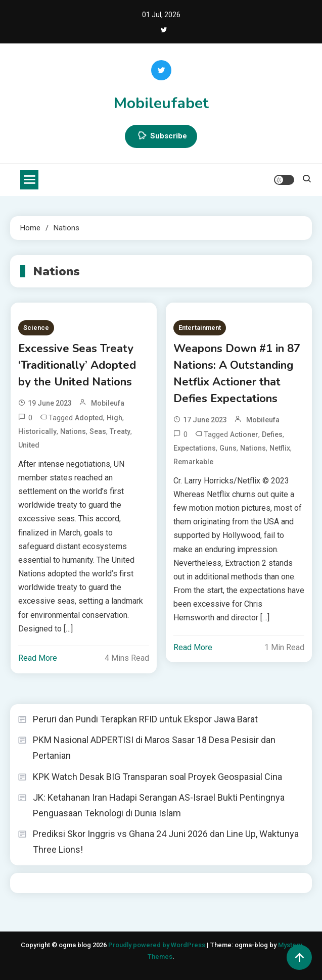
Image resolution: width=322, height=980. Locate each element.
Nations (73, 431)
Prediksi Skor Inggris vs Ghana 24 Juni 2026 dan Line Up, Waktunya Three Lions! (166, 842)
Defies (272, 434)
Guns (228, 448)
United (29, 445)
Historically (37, 431)
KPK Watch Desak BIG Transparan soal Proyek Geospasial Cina (157, 777)
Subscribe (161, 136)
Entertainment (200, 328)
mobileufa (108, 403)
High (114, 418)
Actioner (244, 434)
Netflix (280, 448)
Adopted (89, 418)
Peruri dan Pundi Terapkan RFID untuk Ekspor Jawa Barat (145, 719)
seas (98, 431)
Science (36, 328)
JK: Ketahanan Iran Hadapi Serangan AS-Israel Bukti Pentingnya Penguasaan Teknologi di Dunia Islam (159, 805)
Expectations (195, 448)
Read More (38, 658)
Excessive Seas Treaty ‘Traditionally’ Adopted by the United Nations (77, 365)
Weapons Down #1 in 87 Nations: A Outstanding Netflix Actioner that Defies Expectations (237, 374)
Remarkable (193, 462)
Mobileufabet (161, 103)
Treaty (120, 431)
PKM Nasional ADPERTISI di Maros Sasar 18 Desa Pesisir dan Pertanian (154, 748)
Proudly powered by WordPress (157, 945)
